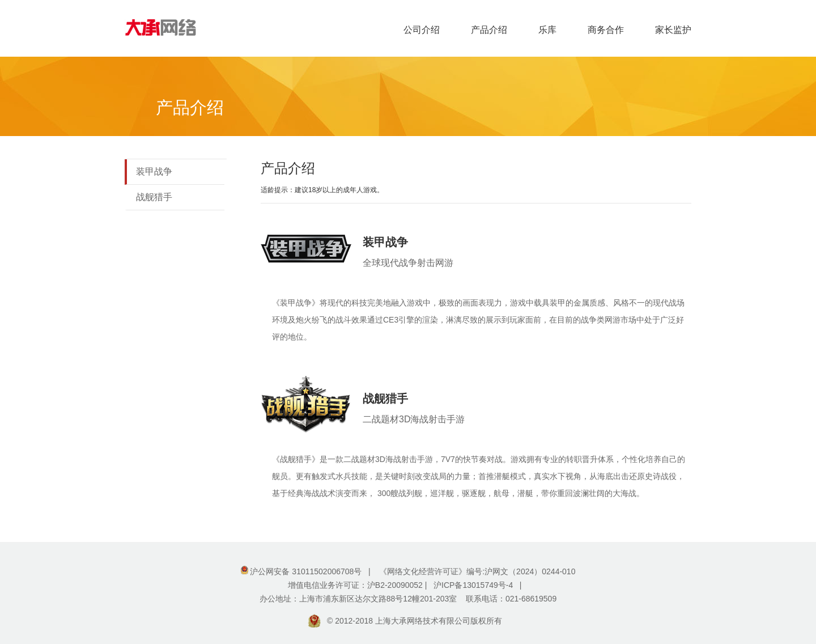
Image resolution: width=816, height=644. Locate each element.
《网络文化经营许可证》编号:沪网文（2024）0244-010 (477, 571)
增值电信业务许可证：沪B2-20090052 (356, 585)
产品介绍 (489, 30)
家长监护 (673, 30)
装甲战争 (154, 171)
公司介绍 (422, 30)
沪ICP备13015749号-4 (473, 585)
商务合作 (606, 30)
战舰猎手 (154, 197)
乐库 (547, 30)
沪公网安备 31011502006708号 (306, 571)
